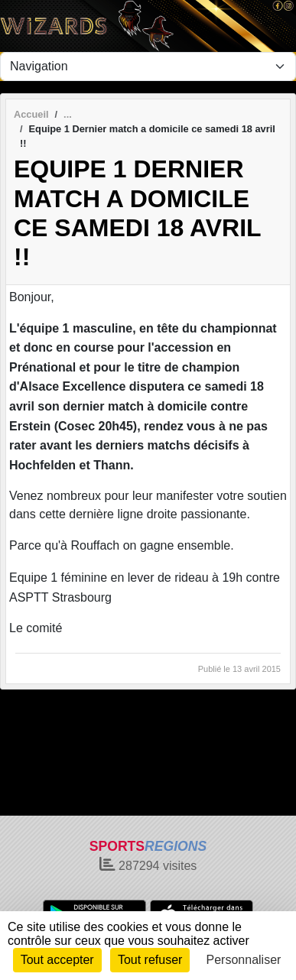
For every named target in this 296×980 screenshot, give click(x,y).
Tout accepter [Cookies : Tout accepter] (57, 960)
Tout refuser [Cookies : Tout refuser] (150, 960)
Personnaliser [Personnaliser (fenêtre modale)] (244, 960)
